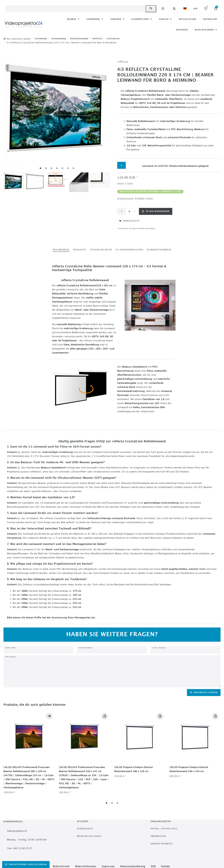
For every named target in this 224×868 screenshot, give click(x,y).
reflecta (97, 39)
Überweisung (158, 836)
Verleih (164, 19)
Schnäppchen (140, 19)
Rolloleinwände (79, 39)
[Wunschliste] (206, 9)
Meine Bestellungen (89, 836)
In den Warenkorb (156, 211)
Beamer (72, 19)
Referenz (182, 30)
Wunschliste (129, 221)
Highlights (80, 250)
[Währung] (195, 9)
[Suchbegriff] (75, 9)
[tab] (61, 250)
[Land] (185, 9)
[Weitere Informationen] (121, 165)
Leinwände (94, 19)
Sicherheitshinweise (159, 250)
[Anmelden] (163, 9)
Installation (187, 19)
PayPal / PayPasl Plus (164, 829)
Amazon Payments (162, 844)
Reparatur (210, 19)
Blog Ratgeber (205, 30)
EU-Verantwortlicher (129, 250)
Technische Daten (101, 250)
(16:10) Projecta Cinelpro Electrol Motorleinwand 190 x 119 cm (133, 769)
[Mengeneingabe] (122, 211)
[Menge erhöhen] (129, 211)
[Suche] (151, 9)
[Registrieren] (175, 9)
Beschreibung (61, 250)
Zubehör (116, 19)
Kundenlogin (85, 829)
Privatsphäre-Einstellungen (26, 865)
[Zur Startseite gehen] (17, 39)
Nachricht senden (204, 693)
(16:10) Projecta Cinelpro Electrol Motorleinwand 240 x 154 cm (189, 769)
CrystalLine (113, 39)
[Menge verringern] (135, 211)
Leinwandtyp (58, 39)
